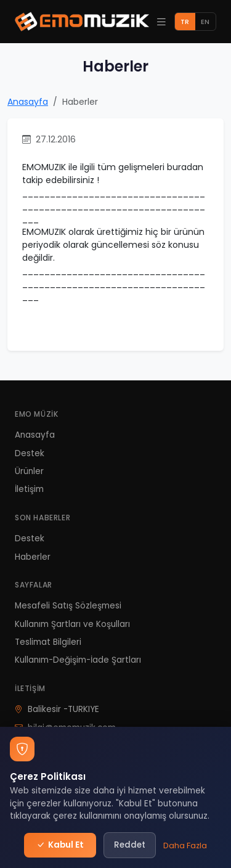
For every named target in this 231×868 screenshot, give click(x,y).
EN (205, 22)
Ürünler (29, 471)
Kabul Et (60, 845)
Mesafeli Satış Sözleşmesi (68, 606)
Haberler (33, 557)
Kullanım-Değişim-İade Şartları (78, 660)
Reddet (130, 845)
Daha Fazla (185, 845)
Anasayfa (28, 102)
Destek (30, 453)
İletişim (29, 489)
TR (185, 22)
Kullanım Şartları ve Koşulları (72, 624)
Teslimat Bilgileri (48, 642)
